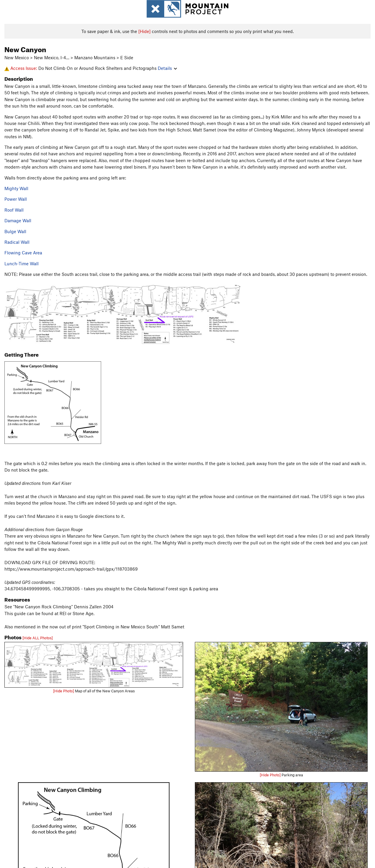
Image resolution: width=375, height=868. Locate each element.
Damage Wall (18, 220)
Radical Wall (17, 242)
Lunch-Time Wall (22, 263)
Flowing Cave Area (23, 253)
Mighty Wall (16, 188)
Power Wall (16, 199)
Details (167, 68)
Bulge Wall (15, 231)
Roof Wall (14, 210)
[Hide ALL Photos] (38, 638)
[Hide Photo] (64, 691)
